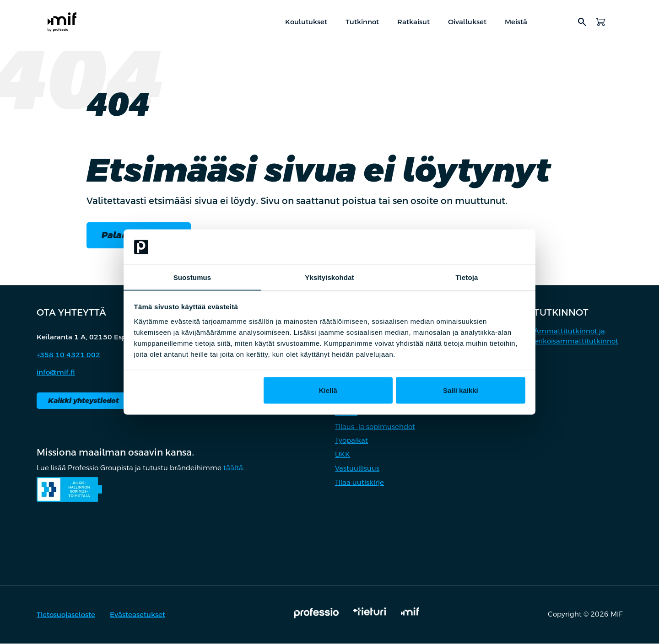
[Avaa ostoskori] (600, 22)
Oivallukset (467, 22)
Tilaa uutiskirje (359, 483)
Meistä (516, 22)
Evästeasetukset (138, 615)
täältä (233, 469)
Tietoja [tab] (467, 277)
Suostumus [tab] (192, 277)
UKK (343, 455)
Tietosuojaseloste (66, 615)
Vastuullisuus (357, 469)
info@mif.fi (56, 373)
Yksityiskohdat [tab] (329, 277)
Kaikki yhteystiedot (84, 401)
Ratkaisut (413, 22)
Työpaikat (351, 441)
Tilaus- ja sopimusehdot (375, 427)
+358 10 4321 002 (68, 355)
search (582, 22)
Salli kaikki (461, 390)
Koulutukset (306, 22)
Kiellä (328, 390)
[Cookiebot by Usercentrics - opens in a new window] (485, 247)
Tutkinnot (362, 22)
